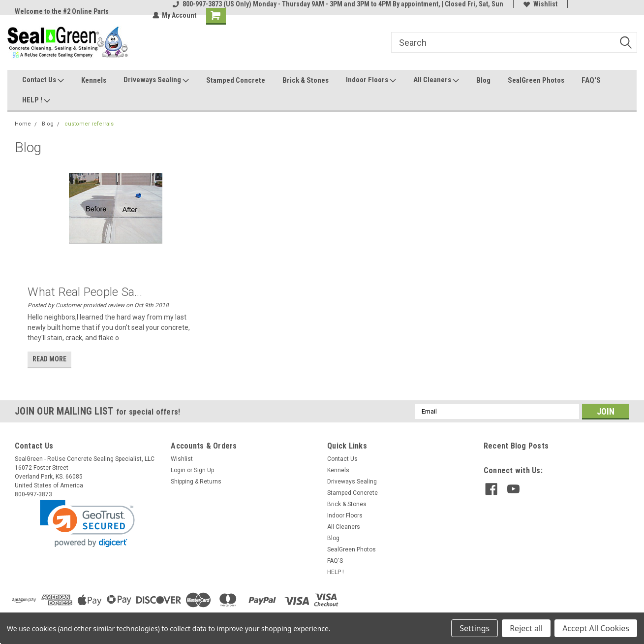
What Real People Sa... (85, 292)
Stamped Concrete (236, 80)
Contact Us (43, 80)
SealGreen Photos (536, 80)
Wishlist (540, 4)
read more (49, 359)
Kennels (94, 80)
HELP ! (36, 100)
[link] (87, 524)
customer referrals (89, 124)
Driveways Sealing (156, 80)
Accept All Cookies (596, 628)
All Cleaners (436, 80)
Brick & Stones (306, 80)
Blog (483, 80)
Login (178, 470)
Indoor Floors (371, 80)
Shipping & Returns (196, 482)
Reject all (526, 628)
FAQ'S (591, 80)
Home (23, 124)
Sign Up (204, 470)
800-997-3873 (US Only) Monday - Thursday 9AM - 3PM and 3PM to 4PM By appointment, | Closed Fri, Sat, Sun (338, 4)
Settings (475, 628)
